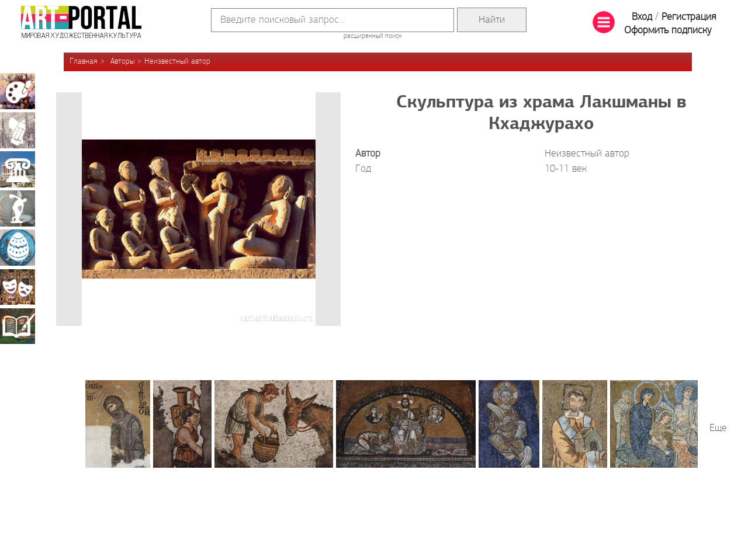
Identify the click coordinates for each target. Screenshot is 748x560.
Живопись (18, 91)
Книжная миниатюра (18, 326)
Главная (84, 62)
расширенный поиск (373, 36)
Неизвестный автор (177, 62)
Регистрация (689, 17)
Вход (642, 17)
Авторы (122, 62)
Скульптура (18, 208)
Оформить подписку (668, 31)
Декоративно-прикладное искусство (18, 248)
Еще (718, 428)
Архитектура (18, 169)
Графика (18, 130)
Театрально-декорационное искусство (18, 287)
